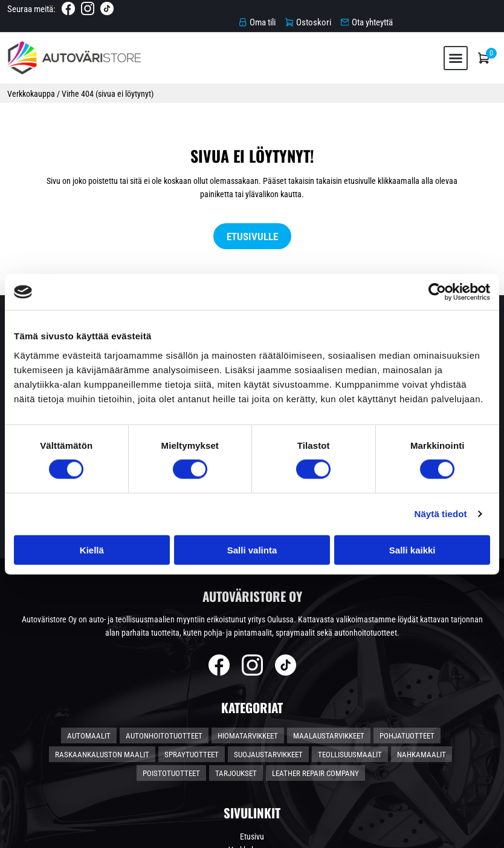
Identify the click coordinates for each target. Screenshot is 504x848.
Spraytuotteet (192, 643)
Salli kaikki (412, 550)
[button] (452, 49)
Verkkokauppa (33, 86)
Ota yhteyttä (252, 779)
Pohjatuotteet (407, 625)
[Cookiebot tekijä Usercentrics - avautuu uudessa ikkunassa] (437, 292)
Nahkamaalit (422, 643)
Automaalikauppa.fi (142, 833)
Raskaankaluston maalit (102, 643)
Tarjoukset (236, 662)
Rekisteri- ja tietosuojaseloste (437, 833)
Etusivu (252, 726)
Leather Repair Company (315, 662)
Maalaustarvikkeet (329, 625)
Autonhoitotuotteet (164, 625)
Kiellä (92, 550)
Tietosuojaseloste (252, 766)
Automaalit (89, 625)
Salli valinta (252, 550)
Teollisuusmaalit (350, 643)
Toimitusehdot (252, 752)
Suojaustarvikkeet (268, 643)
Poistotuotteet (171, 662)
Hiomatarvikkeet (248, 625)
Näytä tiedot (441, 514)
